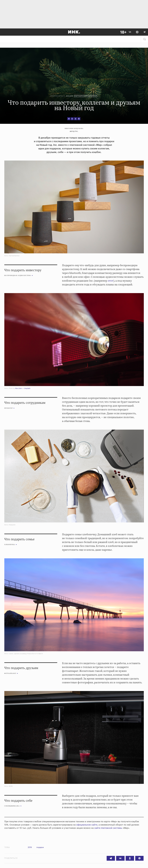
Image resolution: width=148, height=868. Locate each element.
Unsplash (27, 388)
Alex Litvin (18, 388)
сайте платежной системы (108, 828)
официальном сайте (87, 825)
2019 (30, 847)
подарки (41, 847)
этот (111, 281)
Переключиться (58, 96)
